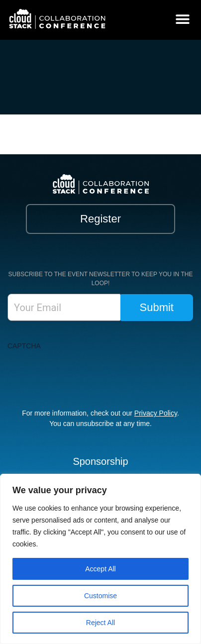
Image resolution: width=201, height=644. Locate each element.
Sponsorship (100, 461)
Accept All (100, 569)
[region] (100, 559)
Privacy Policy (156, 413)
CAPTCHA (24, 346)
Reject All (100, 623)
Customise (100, 596)
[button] (182, 19)
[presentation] (83, 374)
